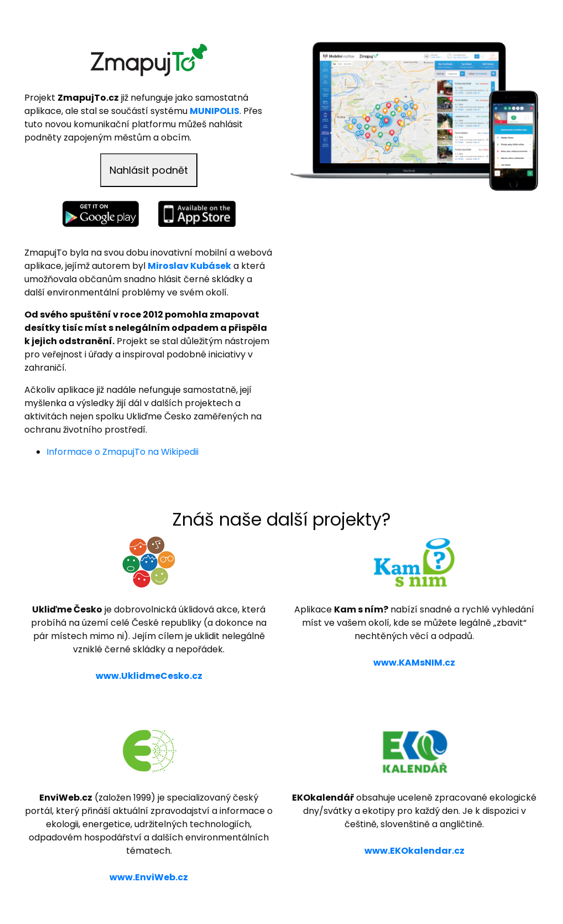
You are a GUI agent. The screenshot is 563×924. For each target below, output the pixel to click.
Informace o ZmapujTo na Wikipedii (122, 452)
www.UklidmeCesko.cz (149, 676)
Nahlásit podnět (149, 170)
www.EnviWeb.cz (149, 877)
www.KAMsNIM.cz (414, 663)
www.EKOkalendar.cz (415, 851)
